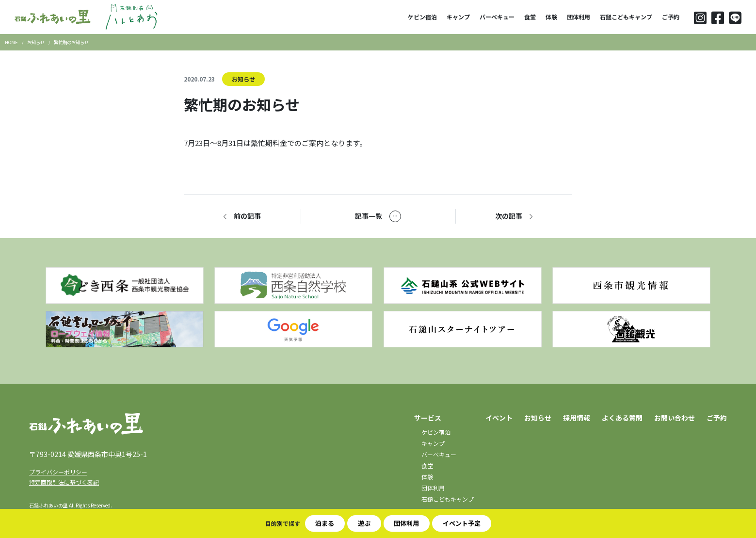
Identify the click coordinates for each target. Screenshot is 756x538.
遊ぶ (364, 523)
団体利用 (579, 17)
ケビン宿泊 (422, 17)
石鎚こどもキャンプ (626, 17)
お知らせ (243, 79)
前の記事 (242, 216)
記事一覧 (378, 216)
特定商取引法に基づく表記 (64, 482)
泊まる (325, 523)
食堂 (530, 17)
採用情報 (577, 418)
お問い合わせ (675, 418)
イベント (499, 418)
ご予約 (671, 17)
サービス (428, 418)
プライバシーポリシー (58, 472)
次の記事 (514, 216)
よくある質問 (622, 418)
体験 (551, 17)
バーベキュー (497, 17)
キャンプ (458, 17)
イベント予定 (462, 523)
